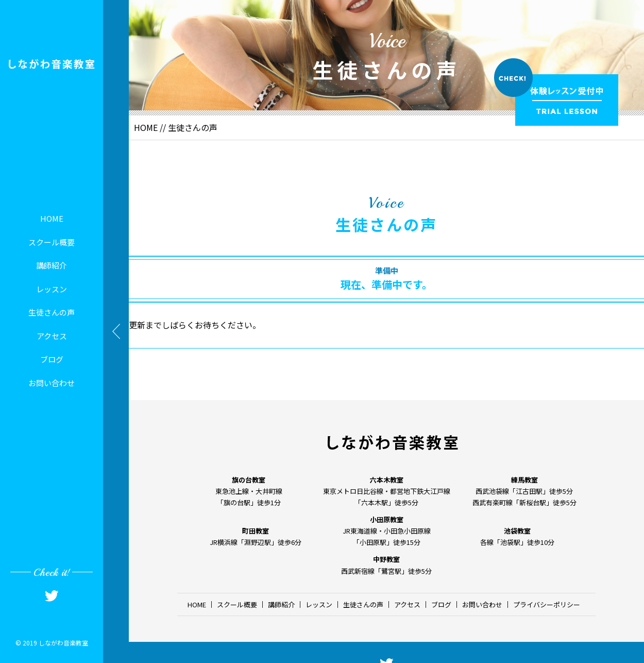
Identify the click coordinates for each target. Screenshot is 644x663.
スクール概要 (52, 242)
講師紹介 (52, 265)
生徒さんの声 (52, 312)
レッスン (52, 289)
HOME (52, 218)
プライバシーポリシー (547, 604)
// (163, 127)
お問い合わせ (52, 383)
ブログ (52, 359)
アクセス (52, 336)
